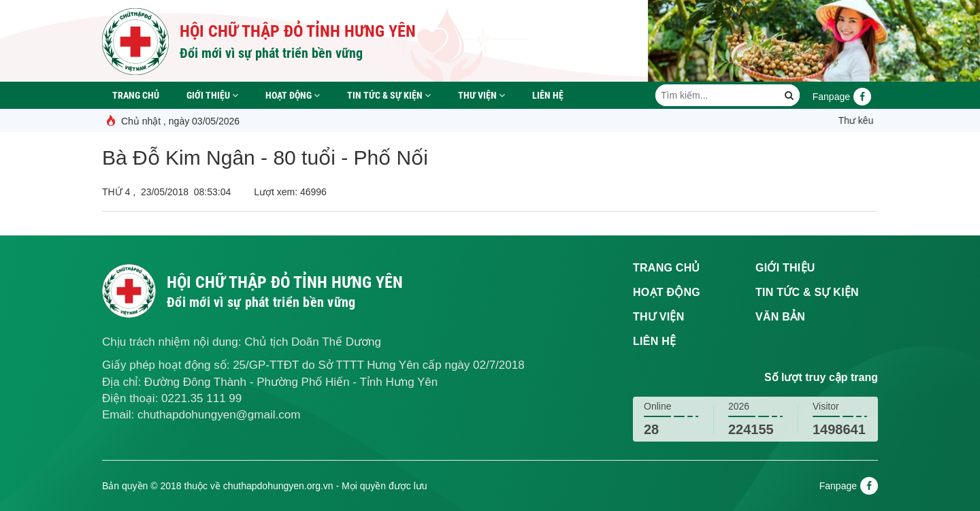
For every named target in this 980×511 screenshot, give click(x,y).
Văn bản (780, 317)
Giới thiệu (212, 95)
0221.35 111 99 (201, 398)
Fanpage (842, 97)
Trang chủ (136, 95)
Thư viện (481, 95)
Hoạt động (293, 95)
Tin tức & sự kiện (389, 95)
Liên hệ (548, 95)
